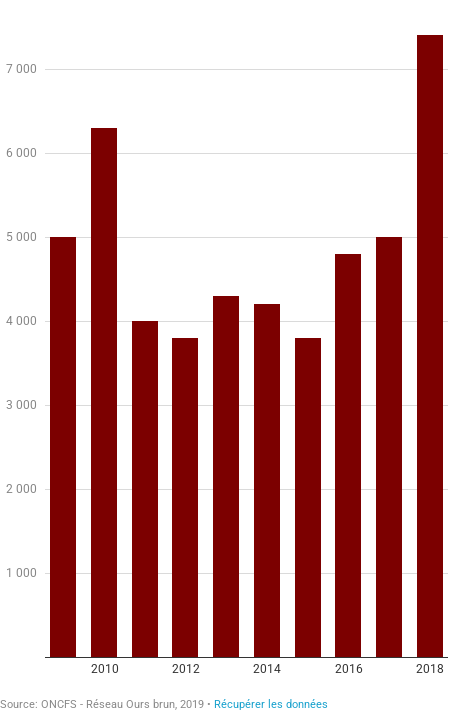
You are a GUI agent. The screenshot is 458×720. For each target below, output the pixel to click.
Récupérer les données (271, 704)
